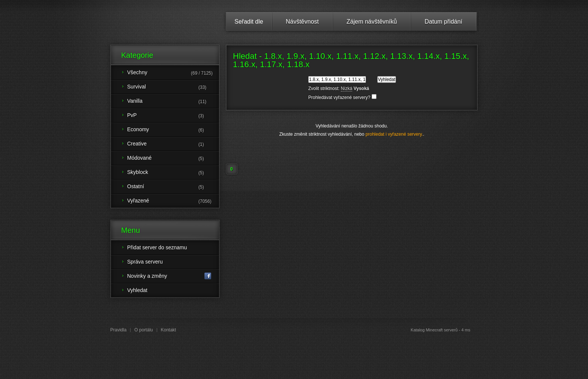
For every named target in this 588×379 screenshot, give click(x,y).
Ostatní (173, 187)
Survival (173, 87)
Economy (173, 130)
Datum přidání (443, 22)
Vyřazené (173, 201)
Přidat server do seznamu (157, 247)
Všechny (173, 73)
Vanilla (173, 102)
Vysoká (361, 88)
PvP (173, 116)
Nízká (347, 88)
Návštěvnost (302, 22)
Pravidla (118, 330)
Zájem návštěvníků (372, 22)
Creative (173, 144)
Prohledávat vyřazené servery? (342, 97)
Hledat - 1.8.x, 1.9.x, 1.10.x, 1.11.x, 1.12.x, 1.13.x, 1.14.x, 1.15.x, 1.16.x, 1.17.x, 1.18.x (351, 60)
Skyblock (173, 173)
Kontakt (169, 330)
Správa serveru (145, 262)
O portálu (143, 330)
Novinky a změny (169, 276)
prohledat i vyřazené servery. (394, 134)
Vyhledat (137, 290)
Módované (173, 159)
